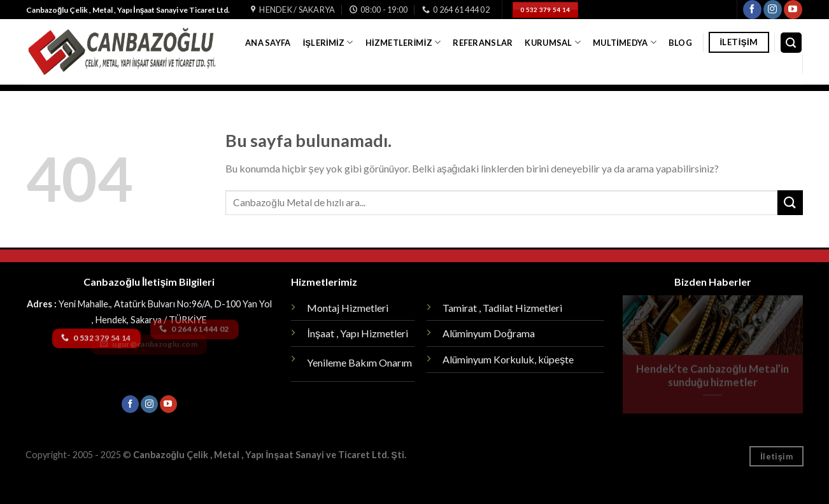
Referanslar (483, 43)
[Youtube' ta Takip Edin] (793, 10)
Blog (680, 43)
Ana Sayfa (268, 43)
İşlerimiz (328, 42)
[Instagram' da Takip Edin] (773, 10)
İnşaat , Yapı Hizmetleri (357, 333)
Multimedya (625, 42)
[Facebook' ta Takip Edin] (752, 10)
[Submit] (790, 203)
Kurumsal (553, 42)
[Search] (791, 43)
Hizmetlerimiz (403, 42)
